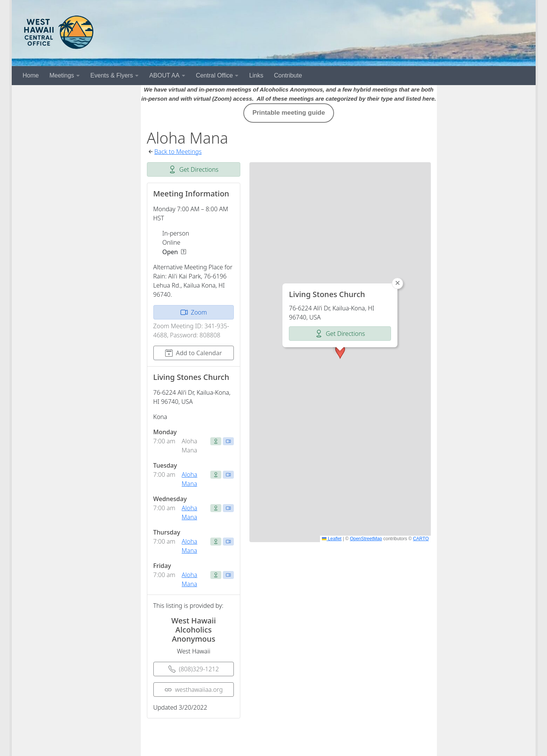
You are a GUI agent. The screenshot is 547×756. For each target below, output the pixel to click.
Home (31, 75)
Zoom (194, 312)
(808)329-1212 (193, 669)
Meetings (62, 75)
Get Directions (193, 169)
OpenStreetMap (366, 539)
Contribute (288, 75)
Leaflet (332, 539)
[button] (340, 352)
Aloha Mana (190, 479)
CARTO (421, 539)
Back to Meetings (178, 152)
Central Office (214, 75)
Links (256, 75)
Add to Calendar (193, 353)
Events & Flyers (112, 75)
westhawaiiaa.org (194, 690)
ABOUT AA (164, 75)
